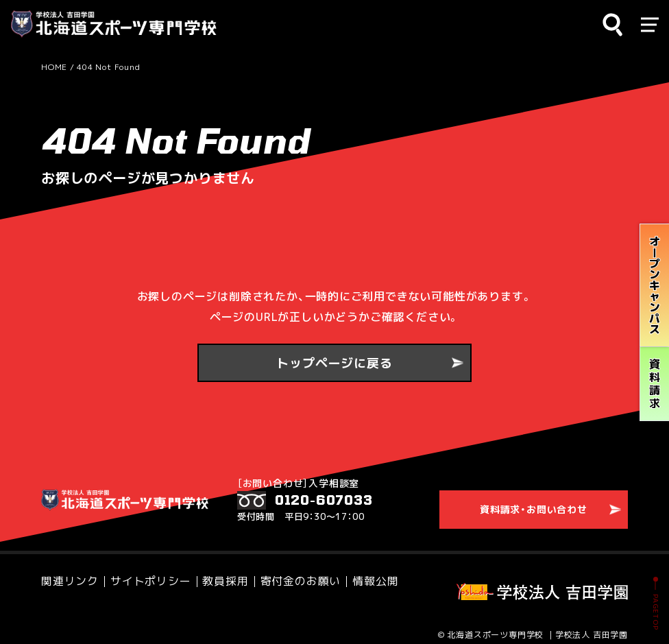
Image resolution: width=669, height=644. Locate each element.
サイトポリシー (118, 574)
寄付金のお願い (224, 574)
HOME (54, 67)
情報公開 (276, 574)
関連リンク (61, 574)
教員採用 (171, 574)
